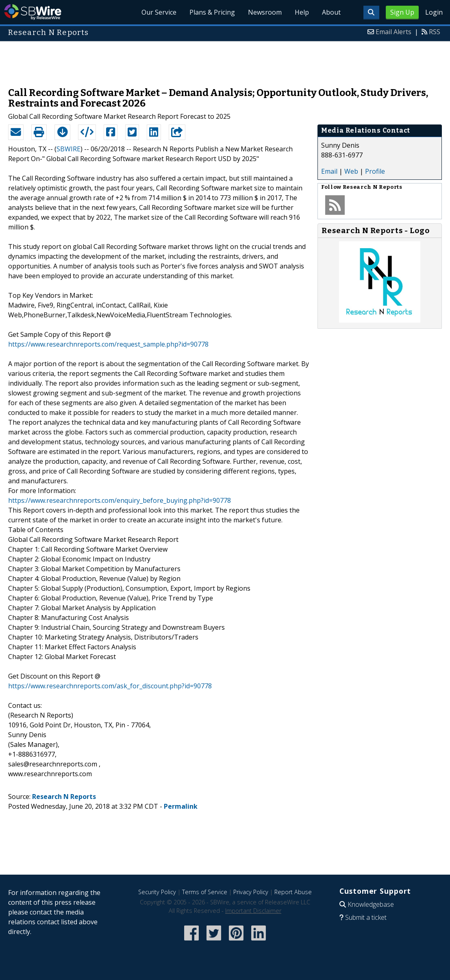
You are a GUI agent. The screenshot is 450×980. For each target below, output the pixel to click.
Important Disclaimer (253, 911)
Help (302, 12)
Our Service (159, 12)
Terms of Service (205, 892)
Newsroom (265, 12)
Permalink (181, 806)
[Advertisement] (225, 60)
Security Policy (157, 892)
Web (351, 171)
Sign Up (402, 12)
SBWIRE (68, 149)
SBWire (33, 12)
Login (434, 12)
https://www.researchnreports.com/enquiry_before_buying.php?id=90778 (120, 500)
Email (329, 171)
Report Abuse (293, 892)
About (331, 12)
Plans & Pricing (212, 12)
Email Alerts (393, 32)
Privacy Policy (251, 892)
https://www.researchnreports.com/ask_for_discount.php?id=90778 (110, 686)
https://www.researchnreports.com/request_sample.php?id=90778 (108, 344)
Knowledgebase (371, 904)
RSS (435, 32)
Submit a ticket (366, 917)
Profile (375, 171)
